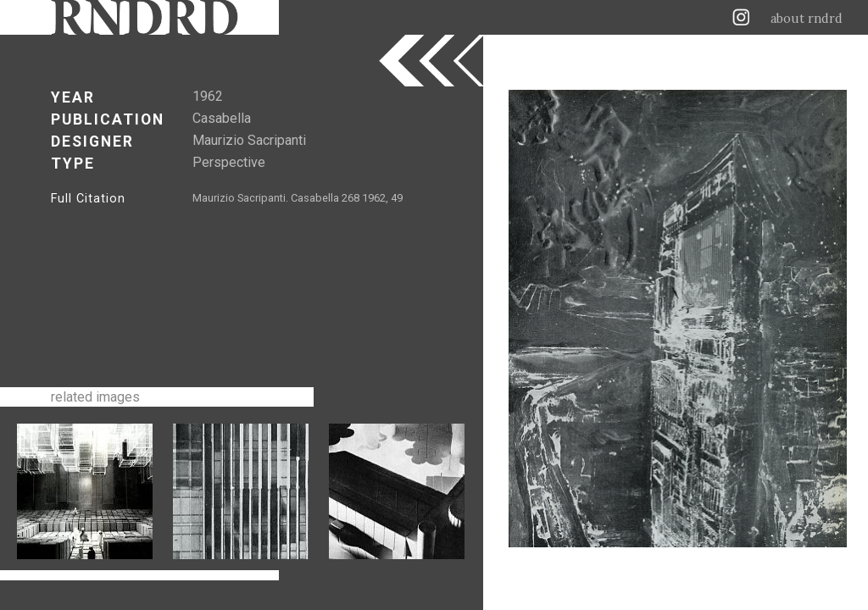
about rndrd (807, 19)
